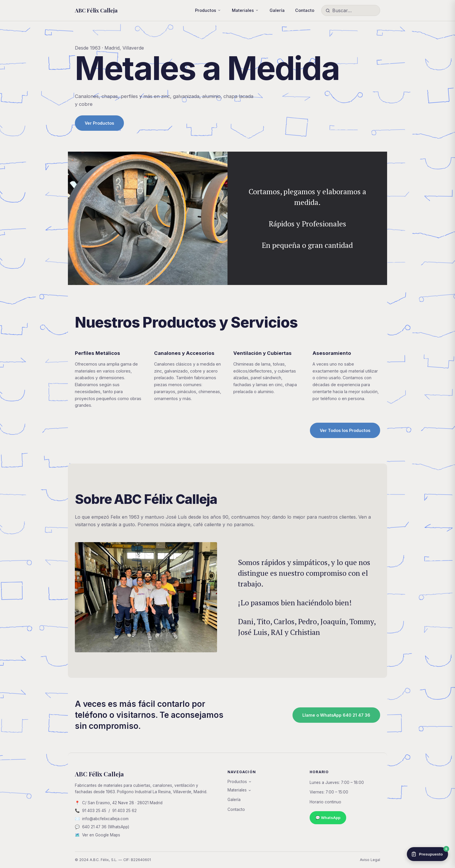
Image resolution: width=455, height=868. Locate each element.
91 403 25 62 (124, 811)
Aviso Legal (370, 860)
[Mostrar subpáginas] (219, 10)
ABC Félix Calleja (96, 10)
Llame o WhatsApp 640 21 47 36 (336, 715)
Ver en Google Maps (101, 835)
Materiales (243, 10)
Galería (277, 10)
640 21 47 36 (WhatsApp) (106, 827)
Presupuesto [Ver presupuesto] (429, 852)
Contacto (305, 10)
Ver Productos (99, 123)
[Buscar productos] (354, 10)
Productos (206, 10)
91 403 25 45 (94, 811)
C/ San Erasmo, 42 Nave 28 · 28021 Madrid (122, 803)
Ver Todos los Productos (345, 430)
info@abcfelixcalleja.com (105, 819)
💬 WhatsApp (328, 818)
